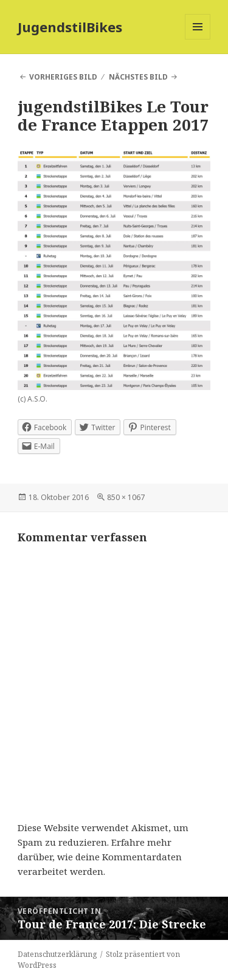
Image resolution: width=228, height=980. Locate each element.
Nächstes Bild (138, 77)
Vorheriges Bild (63, 77)
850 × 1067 (126, 497)
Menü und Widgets (198, 39)
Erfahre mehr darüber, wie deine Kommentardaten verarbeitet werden (100, 857)
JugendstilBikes (70, 27)
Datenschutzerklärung (57, 954)
